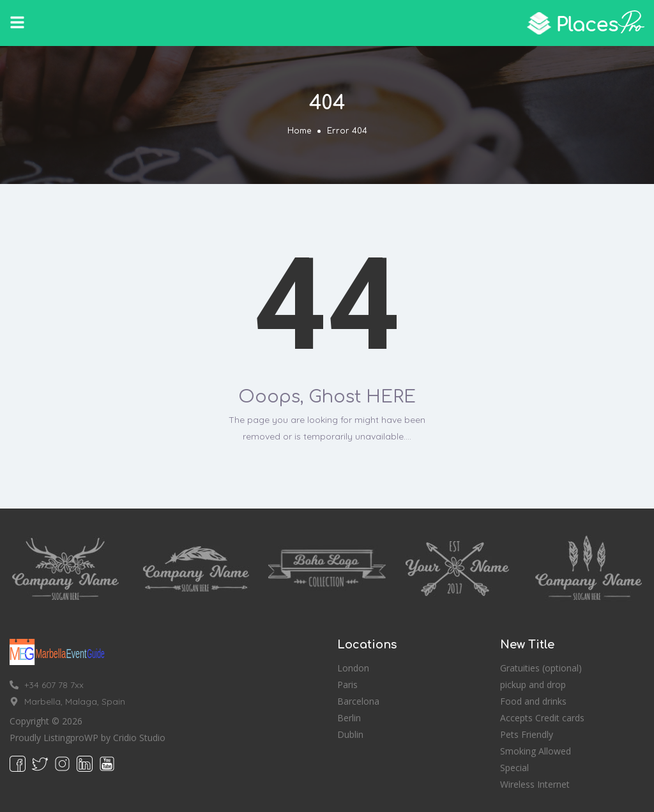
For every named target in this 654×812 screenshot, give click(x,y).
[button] (17, 22)
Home (299, 131)
